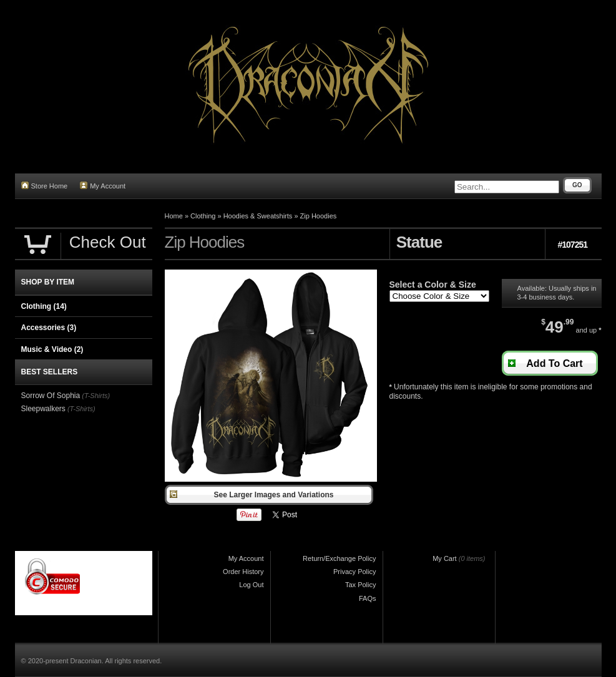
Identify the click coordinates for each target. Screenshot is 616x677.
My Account (103, 186)
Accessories (49, 328)
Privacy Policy (354, 572)
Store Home (45, 186)
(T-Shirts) (96, 396)
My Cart (445, 558)
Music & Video (52, 349)
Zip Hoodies (319, 216)
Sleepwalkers (43, 409)
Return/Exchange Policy (339, 558)
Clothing (203, 216)
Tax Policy (361, 585)
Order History (243, 572)
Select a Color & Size (433, 285)
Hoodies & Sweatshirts (258, 216)
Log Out (251, 585)
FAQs (368, 598)
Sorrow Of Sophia (51, 396)
